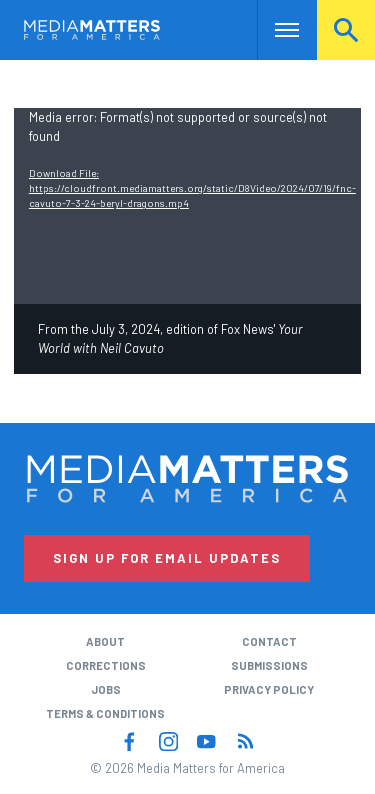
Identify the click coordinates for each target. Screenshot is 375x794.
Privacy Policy (269, 689)
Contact (269, 641)
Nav (272, 29)
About (105, 641)
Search (346, 29)
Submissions (269, 665)
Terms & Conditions (105, 713)
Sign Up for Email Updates (167, 558)
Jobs (106, 689)
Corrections (106, 665)
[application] (187, 205)
